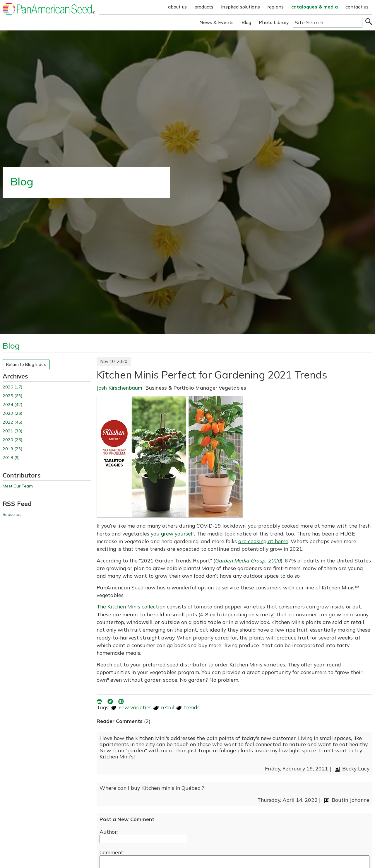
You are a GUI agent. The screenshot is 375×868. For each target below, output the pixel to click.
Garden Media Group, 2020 (248, 560)
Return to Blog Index (26, 364)
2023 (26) (12, 413)
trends (192, 707)
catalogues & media (315, 7)
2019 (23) (12, 449)
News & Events (217, 22)
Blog (246, 22)
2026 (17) (12, 387)
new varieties (135, 707)
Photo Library (274, 22)
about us (177, 7)
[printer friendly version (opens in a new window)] (100, 701)
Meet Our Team (18, 486)
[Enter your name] (143, 839)
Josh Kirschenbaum (119, 388)
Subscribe (12, 515)
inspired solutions (240, 7)
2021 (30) (12, 431)
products (204, 7)
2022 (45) (12, 422)
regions (276, 7)
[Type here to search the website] (328, 22)
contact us (357, 7)
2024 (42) (12, 405)
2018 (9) (11, 458)
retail (168, 707)
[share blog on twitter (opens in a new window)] (111, 701)
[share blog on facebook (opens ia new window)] (121, 701)
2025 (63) (12, 396)
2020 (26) (12, 440)
